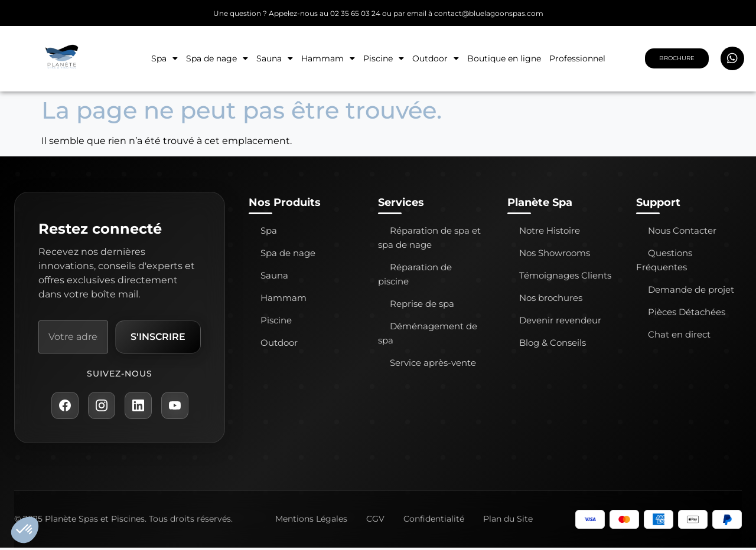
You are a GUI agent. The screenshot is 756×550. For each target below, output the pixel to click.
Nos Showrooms (555, 253)
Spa (164, 58)
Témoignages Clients (565, 275)
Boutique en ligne (504, 58)
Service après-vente (433, 363)
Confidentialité (434, 521)
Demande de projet (691, 289)
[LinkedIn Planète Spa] (139, 407)
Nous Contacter (682, 230)
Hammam (328, 58)
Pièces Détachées (687, 312)
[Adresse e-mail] (71, 338)
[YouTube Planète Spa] (177, 407)
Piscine (384, 58)
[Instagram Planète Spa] (101, 407)
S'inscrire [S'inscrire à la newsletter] (156, 337)
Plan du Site (508, 521)
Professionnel (577, 58)
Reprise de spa (422, 304)
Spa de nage (217, 58)
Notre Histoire (550, 230)
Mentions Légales (311, 521)
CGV (375, 521)
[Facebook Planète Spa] (63, 407)
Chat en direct (679, 334)
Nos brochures (551, 298)
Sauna (275, 58)
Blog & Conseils (553, 343)
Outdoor (436, 58)
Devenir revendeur (560, 320)
